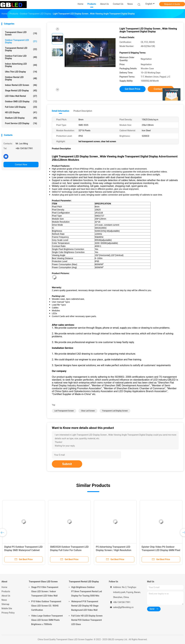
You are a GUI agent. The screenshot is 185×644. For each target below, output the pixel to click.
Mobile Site (7, 608)
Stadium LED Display (21, 118)
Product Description (83, 111)
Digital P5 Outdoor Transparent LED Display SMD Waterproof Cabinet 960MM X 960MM (23, 550)
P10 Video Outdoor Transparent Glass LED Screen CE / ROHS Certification (46, 606)
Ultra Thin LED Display (21, 72)
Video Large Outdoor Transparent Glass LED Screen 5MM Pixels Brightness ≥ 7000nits (47, 620)
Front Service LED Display (21, 123)
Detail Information (61, 111)
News (4, 600)
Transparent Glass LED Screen (21, 33)
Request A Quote (172, 4)
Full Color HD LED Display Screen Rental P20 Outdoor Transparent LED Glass (87, 620)
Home (4, 587)
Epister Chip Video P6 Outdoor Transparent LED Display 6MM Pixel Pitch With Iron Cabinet (161, 550)
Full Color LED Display (21, 107)
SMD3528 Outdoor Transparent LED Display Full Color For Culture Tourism (69, 550)
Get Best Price (133, 89)
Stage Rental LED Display (21, 91)
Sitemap (5, 604)
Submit (67, 464)
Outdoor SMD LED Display (21, 101)
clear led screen (88, 411)
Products (6, 591)
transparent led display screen (115, 411)
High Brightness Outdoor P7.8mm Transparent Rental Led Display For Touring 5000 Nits (87, 591)
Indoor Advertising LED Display (21, 65)
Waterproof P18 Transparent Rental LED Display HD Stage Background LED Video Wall (85, 606)
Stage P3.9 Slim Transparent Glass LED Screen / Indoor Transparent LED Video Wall (45, 591)
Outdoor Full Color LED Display (21, 57)
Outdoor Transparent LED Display (21, 41)
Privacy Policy (8, 613)
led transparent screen (64, 411)
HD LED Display (21, 112)
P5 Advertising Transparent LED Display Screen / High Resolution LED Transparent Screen (114, 550)
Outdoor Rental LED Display (21, 78)
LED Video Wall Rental (21, 96)
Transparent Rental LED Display (21, 49)
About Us (6, 596)
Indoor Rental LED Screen (21, 85)
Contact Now (21, 165)
